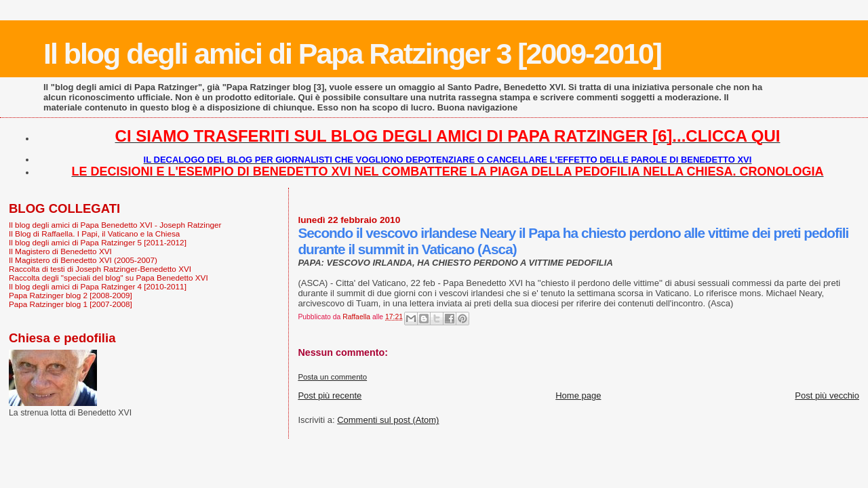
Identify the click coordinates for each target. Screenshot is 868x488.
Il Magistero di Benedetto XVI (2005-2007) (83, 260)
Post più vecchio (827, 395)
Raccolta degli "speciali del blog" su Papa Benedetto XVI (108, 278)
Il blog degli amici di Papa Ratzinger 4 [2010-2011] (98, 286)
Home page (578, 395)
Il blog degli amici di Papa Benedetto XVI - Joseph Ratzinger (115, 225)
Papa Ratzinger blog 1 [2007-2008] (71, 304)
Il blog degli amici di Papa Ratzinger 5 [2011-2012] (98, 242)
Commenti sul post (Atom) (388, 420)
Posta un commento (332, 377)
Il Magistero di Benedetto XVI (60, 251)
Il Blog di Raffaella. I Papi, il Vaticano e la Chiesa (94, 233)
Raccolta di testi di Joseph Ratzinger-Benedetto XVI (100, 269)
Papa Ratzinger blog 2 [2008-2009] (71, 295)
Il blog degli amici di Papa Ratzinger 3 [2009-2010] (352, 54)
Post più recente (330, 395)
